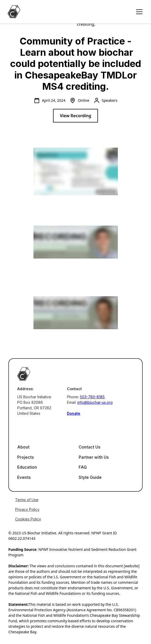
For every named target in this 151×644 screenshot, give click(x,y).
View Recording (75, 116)
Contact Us (90, 447)
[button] (138, 12)
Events (24, 477)
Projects (26, 457)
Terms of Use (27, 500)
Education (27, 467)
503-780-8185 (92, 397)
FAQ (83, 467)
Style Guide (90, 477)
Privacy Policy (27, 509)
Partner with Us (94, 457)
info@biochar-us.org (95, 402)
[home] (14, 12)
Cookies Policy (28, 519)
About (23, 447)
